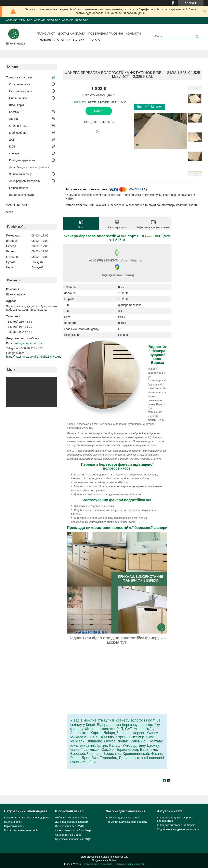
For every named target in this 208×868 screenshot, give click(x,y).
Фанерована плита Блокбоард (74, 830)
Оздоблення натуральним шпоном (178, 829)
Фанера (14, 153)
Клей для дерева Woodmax (123, 818)
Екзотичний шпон (21, 91)
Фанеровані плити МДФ (69, 826)
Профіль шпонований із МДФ (73, 839)
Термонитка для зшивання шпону (127, 822)
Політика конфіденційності (129, 864)
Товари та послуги (19, 77)
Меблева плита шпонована (72, 818)
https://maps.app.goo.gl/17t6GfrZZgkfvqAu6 (34, 357)
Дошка (14, 119)
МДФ (12, 146)
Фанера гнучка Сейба (68, 835)
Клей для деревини (22, 160)
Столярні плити (19, 126)
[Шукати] (197, 37)
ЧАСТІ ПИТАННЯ (18, 205)
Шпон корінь (17, 105)
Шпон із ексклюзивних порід (21, 830)
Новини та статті (53, 40)
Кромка (14, 112)
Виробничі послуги (21, 195)
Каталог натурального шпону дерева (27, 818)
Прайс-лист (46, 34)
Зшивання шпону (20, 174)
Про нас (94, 40)
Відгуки (79, 40)
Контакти (133, 34)
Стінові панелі (18, 188)
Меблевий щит (19, 133)
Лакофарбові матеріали (25, 181)
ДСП (12, 140)
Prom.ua (123, 857)
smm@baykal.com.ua (29, 343)
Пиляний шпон (19, 98)
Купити (99, 111)
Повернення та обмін (106, 34)
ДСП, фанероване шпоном (71, 822)
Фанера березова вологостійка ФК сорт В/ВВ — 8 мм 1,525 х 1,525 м (117, 238)
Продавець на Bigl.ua (104, 860)
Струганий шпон (20, 84)
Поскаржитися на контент (97, 864)
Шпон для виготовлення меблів (176, 825)
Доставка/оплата (72, 34)
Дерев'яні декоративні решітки (29, 167)
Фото (10, 212)
